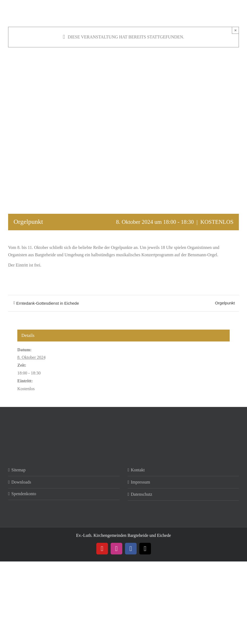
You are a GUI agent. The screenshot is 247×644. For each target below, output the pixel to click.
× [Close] (236, 30)
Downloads (21, 482)
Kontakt (138, 470)
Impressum (141, 482)
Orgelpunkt (225, 303)
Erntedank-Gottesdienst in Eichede (48, 303)
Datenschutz (142, 494)
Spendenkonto (24, 494)
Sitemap (18, 470)
